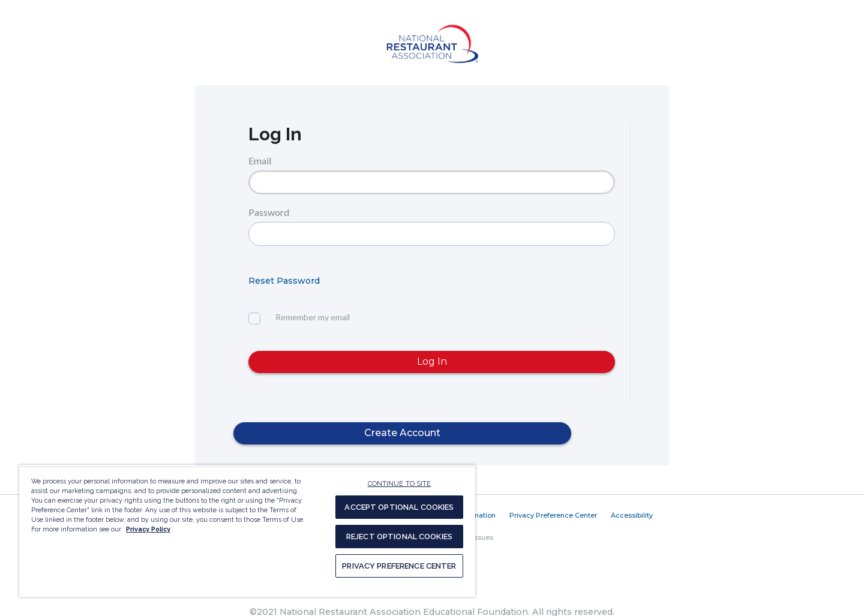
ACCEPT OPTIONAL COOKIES (399, 507)
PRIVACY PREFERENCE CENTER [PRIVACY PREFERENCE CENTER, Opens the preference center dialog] (399, 566)
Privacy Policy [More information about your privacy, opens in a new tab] (148, 529)
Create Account (402, 433)
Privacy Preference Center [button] (553, 515)
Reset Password (284, 281)
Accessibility (632, 515)
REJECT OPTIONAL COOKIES (399, 537)
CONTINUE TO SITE (400, 484)
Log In (432, 361)
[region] (247, 531)
